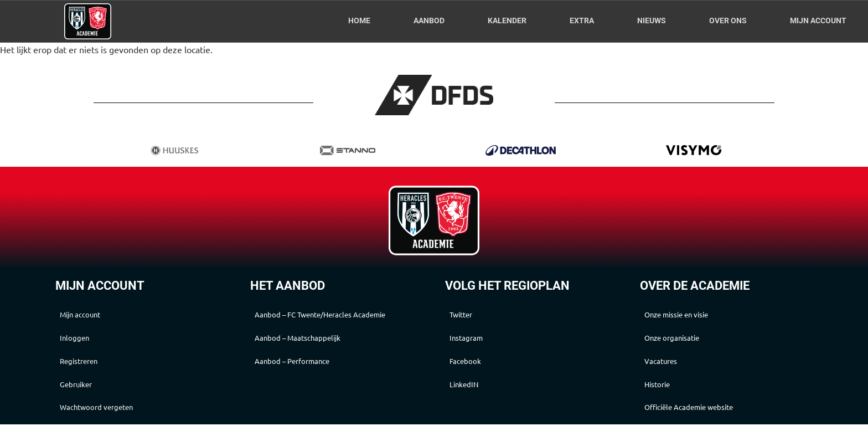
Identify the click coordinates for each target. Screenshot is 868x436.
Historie (666, 392)
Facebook (475, 367)
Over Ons (728, 21)
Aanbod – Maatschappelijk (312, 352)
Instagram (476, 341)
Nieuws (652, 21)
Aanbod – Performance (306, 378)
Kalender (507, 21)
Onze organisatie (684, 341)
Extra (582, 21)
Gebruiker (86, 392)
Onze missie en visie (691, 316)
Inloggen (84, 341)
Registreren (90, 367)
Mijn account (818, 21)
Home (359, 21)
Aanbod (429, 21)
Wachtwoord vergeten (110, 418)
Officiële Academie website (706, 418)
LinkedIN (474, 392)
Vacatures (671, 367)
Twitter (470, 316)
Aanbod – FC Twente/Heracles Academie (321, 321)
